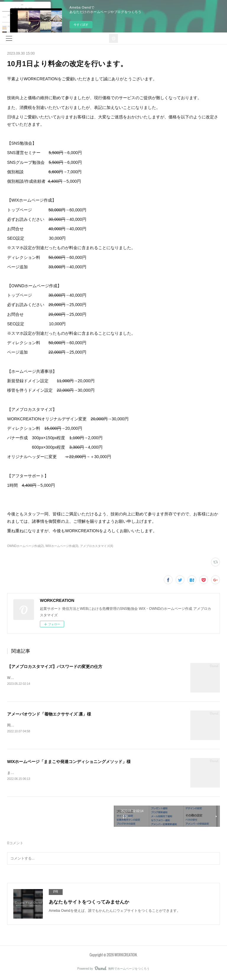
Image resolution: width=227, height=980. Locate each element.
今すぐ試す (81, 25)
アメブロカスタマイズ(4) (97, 546)
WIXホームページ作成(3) (62, 546)
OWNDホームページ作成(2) (25, 546)
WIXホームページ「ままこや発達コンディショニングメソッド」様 (69, 762)
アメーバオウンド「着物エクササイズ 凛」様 (49, 714)
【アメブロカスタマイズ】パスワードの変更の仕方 (55, 667)
